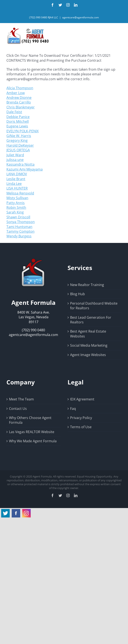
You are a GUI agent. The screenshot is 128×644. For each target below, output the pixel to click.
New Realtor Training (87, 285)
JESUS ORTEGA (18, 150)
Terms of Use (81, 427)
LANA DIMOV (17, 174)
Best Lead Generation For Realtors (91, 320)
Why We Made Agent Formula (33, 441)
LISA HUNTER (17, 188)
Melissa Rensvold (20, 193)
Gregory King (17, 140)
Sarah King (15, 212)
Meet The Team (21, 399)
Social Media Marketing (89, 345)
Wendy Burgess (19, 236)
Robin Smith (16, 207)
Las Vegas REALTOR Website (32, 432)
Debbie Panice (18, 117)
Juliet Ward (15, 155)
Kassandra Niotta (20, 164)
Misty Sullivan (17, 198)
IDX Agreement (82, 399)
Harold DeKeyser (20, 145)
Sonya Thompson (21, 222)
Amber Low (16, 93)
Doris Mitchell (18, 121)
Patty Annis (16, 203)
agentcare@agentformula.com (81, 17)
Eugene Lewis (17, 126)
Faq (73, 409)
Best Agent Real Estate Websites (88, 334)
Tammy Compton (20, 231)
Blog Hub (78, 294)
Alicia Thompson (20, 88)
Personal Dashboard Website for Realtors (94, 306)
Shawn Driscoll (18, 217)
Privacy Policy (81, 418)
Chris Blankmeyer (21, 107)
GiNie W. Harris (19, 136)
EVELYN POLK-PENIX (23, 131)
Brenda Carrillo (19, 102)
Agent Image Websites (88, 355)
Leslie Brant (16, 179)
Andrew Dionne (19, 98)
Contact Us (18, 409)
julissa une (15, 160)
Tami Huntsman (19, 227)
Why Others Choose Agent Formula (30, 420)
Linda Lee (14, 184)
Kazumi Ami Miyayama (25, 169)
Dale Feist (14, 112)
